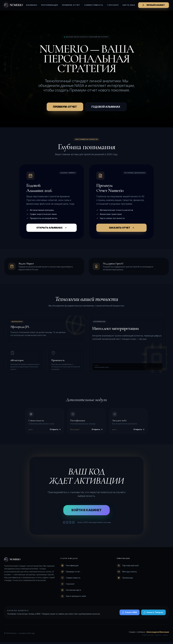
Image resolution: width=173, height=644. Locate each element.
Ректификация (50, 5)
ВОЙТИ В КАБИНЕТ (86, 512)
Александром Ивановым (158, 634)
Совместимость (94, 5)
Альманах (32, 5)
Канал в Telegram (153, 614)
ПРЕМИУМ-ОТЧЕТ (65, 109)
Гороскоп (113, 5)
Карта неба (129, 5)
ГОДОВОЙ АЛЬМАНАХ (106, 109)
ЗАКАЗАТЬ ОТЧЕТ (122, 230)
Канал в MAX (130, 614)
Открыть (55, 431)
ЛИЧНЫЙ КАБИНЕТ (154, 5)
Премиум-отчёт (71, 5)
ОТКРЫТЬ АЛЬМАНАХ (52, 230)
